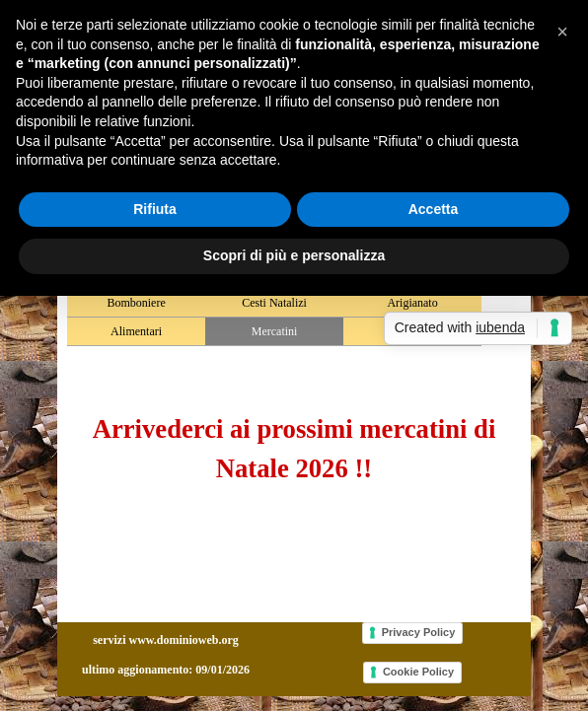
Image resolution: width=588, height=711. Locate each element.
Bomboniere (136, 303)
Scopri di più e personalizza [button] (294, 255)
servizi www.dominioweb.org (166, 640)
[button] (562, 32)
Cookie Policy (418, 672)
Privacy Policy (419, 632)
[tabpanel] (294, 449)
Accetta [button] (434, 209)
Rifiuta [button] (155, 209)
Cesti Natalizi (274, 303)
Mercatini (275, 331)
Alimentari (136, 331)
